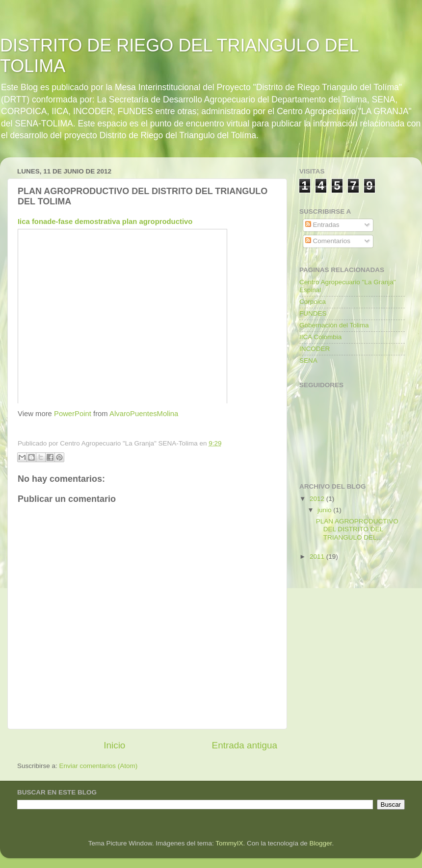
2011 (318, 557)
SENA (308, 360)
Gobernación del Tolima (334, 325)
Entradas (322, 225)
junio (325, 510)
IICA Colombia (320, 337)
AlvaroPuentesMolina (144, 414)
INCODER (315, 349)
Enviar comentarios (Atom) (99, 766)
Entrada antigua (245, 745)
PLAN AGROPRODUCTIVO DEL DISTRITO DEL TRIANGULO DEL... (357, 529)
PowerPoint (73, 414)
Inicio (114, 745)
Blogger (321, 843)
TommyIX (229, 843)
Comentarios (328, 241)
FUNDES (313, 313)
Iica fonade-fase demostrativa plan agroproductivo (105, 222)
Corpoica (313, 302)
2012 (318, 499)
